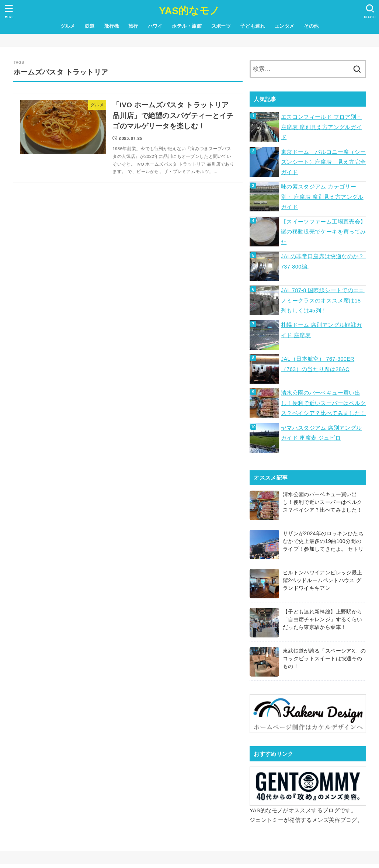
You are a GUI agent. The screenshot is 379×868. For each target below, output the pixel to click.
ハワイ (155, 26)
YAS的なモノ (189, 11)
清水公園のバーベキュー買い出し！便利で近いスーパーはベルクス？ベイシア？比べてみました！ (323, 403)
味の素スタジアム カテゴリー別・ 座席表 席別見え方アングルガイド (322, 197)
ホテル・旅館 (187, 26)
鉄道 (90, 26)
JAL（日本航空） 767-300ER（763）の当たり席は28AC (318, 364)
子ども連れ (253, 26)
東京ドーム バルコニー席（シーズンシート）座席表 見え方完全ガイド (323, 162)
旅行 (133, 26)
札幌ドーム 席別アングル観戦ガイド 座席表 (321, 330)
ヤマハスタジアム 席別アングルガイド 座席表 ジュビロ (321, 433)
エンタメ (285, 26)
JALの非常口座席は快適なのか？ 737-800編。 (324, 262)
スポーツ (221, 26)
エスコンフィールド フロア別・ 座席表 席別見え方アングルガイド (321, 127)
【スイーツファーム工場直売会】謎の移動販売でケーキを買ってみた (323, 232)
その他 (311, 26)
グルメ (68, 26)
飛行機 (111, 26)
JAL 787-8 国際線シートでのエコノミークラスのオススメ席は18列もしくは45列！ (323, 300)
